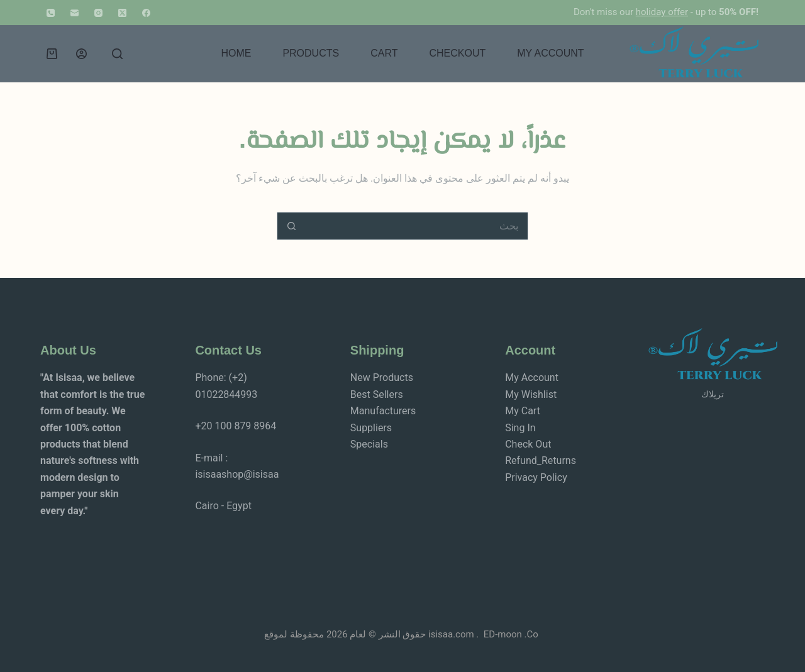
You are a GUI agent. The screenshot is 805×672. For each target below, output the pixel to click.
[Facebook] (146, 13)
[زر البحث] (291, 226)
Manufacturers (383, 411)
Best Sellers (377, 394)
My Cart (523, 411)
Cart (384, 53)
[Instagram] (98, 13)
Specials (369, 444)
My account (550, 53)
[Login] (81, 54)
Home (236, 53)
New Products (382, 377)
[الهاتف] (51, 13)
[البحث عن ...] (417, 226)
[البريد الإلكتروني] (75, 13)
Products (311, 53)
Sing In (520, 428)
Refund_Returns (541, 460)
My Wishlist (531, 394)
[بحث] (117, 54)
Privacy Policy (536, 477)
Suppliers (371, 428)
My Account (532, 377)
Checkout (457, 53)
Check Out (528, 444)
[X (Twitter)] (122, 13)
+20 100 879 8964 (236, 426)
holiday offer (662, 12)
